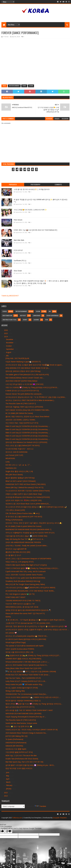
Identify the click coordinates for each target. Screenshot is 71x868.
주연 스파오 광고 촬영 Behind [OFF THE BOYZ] (23, 446)
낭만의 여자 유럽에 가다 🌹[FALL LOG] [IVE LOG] (23, 500)
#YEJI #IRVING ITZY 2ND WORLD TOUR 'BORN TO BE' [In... (28, 368)
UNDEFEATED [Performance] (16, 743)
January (9, 789)
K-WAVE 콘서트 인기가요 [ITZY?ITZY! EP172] (22, 391)
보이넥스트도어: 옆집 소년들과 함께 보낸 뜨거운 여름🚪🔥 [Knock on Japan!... (34, 365)
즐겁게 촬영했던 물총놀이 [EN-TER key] (20, 478)
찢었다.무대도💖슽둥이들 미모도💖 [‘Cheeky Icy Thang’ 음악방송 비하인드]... (34, 704)
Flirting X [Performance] (14, 520)
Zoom (31, 86)
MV (50, 311)
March (8, 782)
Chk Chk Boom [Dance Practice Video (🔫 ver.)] (22, 513)
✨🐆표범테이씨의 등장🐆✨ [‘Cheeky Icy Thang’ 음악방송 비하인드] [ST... (33, 655)
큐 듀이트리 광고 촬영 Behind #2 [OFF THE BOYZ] (24, 517)
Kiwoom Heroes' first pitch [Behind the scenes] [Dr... (24, 394)
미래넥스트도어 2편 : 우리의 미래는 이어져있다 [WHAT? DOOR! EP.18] (32, 730)
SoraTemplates (36, 818)
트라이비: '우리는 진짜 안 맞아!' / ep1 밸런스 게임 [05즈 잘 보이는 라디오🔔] (34, 523)
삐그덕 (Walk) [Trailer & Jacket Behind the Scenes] (23, 526)
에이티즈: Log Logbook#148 (16, 549)
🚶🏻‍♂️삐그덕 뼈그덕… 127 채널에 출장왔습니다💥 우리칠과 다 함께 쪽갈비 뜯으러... (36, 620)
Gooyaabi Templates (60, 818)
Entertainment (14, 86)
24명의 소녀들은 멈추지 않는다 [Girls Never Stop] (24, 494)
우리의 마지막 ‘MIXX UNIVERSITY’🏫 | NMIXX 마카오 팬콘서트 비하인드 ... (33, 697)
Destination (7, 316)
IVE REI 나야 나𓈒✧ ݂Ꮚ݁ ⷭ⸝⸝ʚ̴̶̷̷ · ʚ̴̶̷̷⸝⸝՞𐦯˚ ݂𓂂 (18, 465)
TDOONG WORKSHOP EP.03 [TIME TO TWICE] (23, 601)
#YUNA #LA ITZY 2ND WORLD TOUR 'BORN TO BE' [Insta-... (28, 675)
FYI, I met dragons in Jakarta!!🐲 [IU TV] (20, 594)
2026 (6, 330)
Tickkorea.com (17, 818)
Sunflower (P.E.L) (20, 261)
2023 (6, 793)
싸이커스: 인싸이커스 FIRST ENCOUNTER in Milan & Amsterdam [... (30, 400)
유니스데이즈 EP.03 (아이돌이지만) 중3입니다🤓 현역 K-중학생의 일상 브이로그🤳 (36, 507)
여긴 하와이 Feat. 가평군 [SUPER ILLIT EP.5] (22, 423)
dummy (8, 617)
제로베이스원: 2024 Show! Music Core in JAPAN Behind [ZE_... (28, 504)
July (8, 356)
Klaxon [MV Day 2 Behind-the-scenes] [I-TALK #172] (24, 488)
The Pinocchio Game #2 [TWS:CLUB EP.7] (21, 404)
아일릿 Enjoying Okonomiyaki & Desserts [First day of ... (26, 717)
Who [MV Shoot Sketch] (14, 475)
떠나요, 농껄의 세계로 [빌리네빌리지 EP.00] (22, 688)
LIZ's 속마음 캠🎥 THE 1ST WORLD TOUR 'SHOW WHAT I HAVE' (29, 710)
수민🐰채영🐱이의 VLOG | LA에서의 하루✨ (30, 210)
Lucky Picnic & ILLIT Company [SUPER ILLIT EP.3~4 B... (26, 681)
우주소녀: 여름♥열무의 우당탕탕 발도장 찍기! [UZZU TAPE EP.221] (30, 533)
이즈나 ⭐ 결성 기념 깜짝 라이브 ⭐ (19, 726)
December (10, 339)
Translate (40, 806)
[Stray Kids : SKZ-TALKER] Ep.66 (17, 358)
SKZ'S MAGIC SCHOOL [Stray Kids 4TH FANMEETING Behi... (28, 410)
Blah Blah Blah (19, 240)
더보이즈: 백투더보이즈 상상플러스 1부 (20, 604)
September (10, 349)
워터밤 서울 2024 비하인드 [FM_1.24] (19, 652)
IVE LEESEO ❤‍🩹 (11, 633)
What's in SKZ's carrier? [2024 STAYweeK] (21, 481)
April (8, 779)
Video (24, 86)
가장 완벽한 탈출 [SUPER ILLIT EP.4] (19, 752)
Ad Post (23, 316)
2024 (6, 337)
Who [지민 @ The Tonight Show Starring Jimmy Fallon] (25, 584)
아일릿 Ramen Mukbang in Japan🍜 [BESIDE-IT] (23, 362)
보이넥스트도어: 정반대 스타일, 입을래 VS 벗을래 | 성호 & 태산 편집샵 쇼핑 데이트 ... (37, 630)
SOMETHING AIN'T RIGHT (15, 597)
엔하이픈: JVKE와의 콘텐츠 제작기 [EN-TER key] (23, 371)
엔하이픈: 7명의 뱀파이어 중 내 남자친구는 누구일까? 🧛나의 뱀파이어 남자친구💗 (36, 626)
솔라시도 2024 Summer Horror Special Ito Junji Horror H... (27, 665)
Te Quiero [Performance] (14, 739)
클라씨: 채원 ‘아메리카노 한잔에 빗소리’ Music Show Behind (27, 417)
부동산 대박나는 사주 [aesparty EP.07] (19, 562)
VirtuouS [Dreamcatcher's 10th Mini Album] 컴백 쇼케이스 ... (27, 662)
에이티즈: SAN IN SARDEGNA (16, 452)
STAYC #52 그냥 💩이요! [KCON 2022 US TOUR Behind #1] (35, 230)
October (9, 346)
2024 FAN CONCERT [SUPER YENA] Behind (21, 381)
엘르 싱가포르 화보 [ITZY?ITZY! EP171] (20, 707)
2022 (6, 796)
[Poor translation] (9, 831)
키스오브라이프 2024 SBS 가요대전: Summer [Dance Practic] (28, 491)
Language (37, 316)
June (8, 772)
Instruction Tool (10, 320)
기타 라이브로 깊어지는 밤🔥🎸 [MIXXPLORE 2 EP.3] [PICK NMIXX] (30, 588)
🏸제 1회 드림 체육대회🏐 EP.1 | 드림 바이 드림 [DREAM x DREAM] (31, 672)
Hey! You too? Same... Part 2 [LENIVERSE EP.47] (23, 678)
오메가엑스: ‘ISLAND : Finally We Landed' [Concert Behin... (27, 546)
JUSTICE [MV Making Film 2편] (16, 736)
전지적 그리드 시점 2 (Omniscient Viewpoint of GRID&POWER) (28, 559)
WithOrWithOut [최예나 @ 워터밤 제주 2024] (22, 607)
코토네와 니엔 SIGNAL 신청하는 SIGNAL (20, 420)
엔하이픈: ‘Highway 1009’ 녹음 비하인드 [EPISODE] (24, 407)
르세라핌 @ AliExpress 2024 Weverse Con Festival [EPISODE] (28, 497)
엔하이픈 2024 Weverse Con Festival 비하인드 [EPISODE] (26, 442)
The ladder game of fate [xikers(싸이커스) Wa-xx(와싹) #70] (27, 375)
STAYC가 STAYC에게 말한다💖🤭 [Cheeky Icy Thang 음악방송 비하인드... (32, 568)
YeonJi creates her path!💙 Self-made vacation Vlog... (24, 684)
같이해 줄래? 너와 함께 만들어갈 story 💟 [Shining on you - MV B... (30, 765)
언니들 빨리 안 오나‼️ (13, 555)
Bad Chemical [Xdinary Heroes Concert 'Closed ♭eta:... (25, 378)
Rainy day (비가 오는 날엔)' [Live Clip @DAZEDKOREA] (25, 578)
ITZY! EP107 (18, 250)
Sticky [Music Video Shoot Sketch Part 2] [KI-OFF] (23, 668)
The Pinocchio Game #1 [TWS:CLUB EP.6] (21, 720)
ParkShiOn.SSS (11, 468)
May (8, 776)
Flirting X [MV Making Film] (15, 691)
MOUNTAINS (10, 458)
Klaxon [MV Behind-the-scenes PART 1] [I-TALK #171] (25, 613)
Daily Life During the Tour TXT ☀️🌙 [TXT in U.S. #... (25, 539)
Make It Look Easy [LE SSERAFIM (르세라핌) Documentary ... (28, 426)
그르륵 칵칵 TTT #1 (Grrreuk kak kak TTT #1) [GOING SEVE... (28, 623)
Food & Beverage (53, 316)
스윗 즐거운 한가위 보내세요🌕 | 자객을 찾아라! (32, 189)
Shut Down (18, 271)
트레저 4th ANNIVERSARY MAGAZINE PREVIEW (23, 542)
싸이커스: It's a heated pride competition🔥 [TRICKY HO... (27, 636)
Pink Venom (18, 220)
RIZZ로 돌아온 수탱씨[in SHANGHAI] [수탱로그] (23, 701)
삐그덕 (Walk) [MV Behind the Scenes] (19, 413)
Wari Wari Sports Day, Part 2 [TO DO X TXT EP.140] (24, 762)
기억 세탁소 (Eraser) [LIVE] (15, 510)
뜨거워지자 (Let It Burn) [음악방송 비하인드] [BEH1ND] (26, 639)
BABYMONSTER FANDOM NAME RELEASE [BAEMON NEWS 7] (28, 530)
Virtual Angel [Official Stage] (16, 642)
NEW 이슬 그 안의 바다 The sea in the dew (21, 756)
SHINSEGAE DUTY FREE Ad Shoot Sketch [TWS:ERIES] (26, 484)
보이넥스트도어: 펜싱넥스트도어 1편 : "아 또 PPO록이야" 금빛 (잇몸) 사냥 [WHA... (36, 397)
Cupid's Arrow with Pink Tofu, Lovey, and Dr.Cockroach (26, 571)
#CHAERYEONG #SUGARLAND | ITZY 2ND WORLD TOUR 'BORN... (30, 591)
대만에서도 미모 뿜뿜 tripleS (16, 749)
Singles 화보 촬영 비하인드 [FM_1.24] (19, 471)
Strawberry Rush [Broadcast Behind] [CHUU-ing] (23, 581)
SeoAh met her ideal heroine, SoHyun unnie (21, 723)
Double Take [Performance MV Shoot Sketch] (22, 759)
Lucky (8, 462)
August (9, 352)
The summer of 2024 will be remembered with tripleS (25, 646)
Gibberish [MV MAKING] (14, 746)
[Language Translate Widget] (13, 806)
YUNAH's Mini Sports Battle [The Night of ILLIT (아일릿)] (26, 565)
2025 (6, 333)
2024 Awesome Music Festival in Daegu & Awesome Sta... (26, 733)
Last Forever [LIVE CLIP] (14, 455)
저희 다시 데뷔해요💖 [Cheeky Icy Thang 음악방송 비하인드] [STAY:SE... (32, 387)
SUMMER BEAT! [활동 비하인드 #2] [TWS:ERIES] (23, 659)
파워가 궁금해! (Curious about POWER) (20, 649)
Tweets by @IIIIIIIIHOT (10, 296)
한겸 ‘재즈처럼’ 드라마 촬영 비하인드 (19, 768)
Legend (36, 320)
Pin (47, 320)
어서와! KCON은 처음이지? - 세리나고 (19, 449)
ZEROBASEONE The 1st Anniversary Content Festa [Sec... (26, 694)
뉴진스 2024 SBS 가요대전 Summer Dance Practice (24, 575)
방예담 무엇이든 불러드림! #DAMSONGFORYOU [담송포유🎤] (28, 610)
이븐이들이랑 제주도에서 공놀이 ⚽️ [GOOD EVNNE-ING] (26, 536)
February (9, 785)
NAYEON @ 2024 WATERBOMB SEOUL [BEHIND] (23, 714)
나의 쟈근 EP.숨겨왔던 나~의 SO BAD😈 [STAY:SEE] (24, 384)
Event (25, 320)
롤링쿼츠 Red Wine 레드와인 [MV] (18, 552)
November (10, 343)
